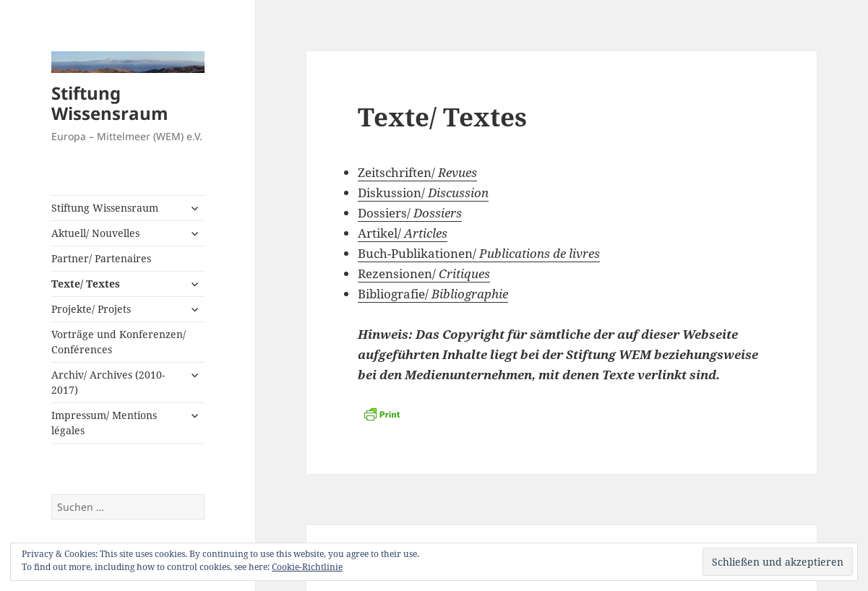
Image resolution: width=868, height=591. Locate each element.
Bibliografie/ (433, 294)
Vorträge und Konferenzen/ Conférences (119, 342)
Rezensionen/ (424, 273)
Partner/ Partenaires (101, 258)
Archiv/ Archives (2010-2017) (108, 382)
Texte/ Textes (86, 284)
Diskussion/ (423, 193)
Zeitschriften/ (417, 172)
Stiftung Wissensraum (110, 103)
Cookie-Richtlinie (307, 567)
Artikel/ (403, 233)
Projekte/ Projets (91, 309)
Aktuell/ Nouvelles (95, 233)
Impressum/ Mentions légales (104, 423)
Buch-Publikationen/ (479, 253)
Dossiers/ (410, 213)
